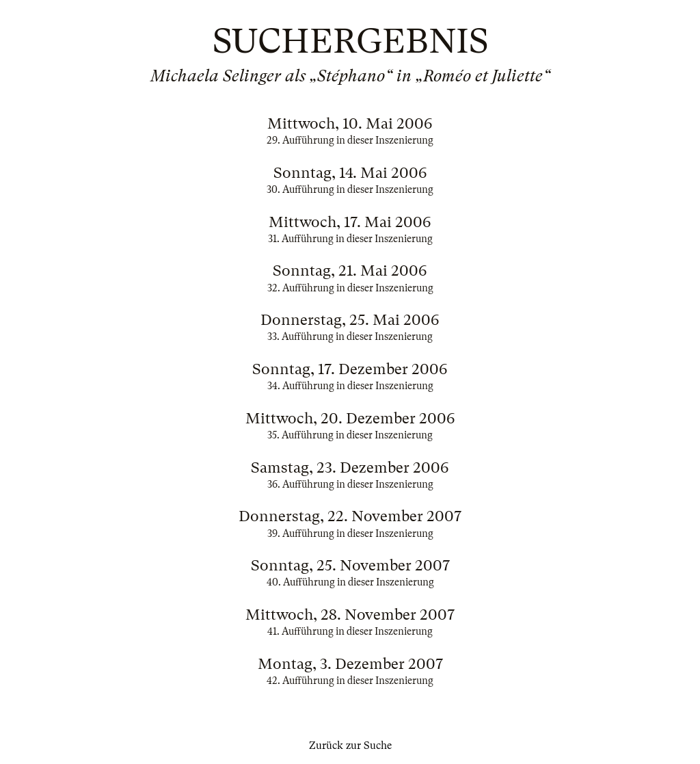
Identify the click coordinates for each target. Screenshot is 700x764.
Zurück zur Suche (350, 746)
